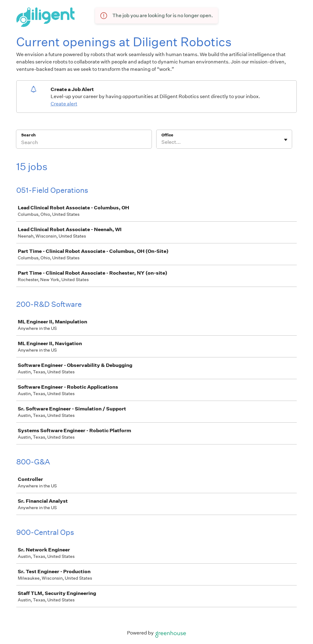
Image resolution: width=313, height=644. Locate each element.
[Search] (84, 143)
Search (28, 135)
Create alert (64, 104)
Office (167, 135)
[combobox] (162, 142)
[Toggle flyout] (286, 140)
